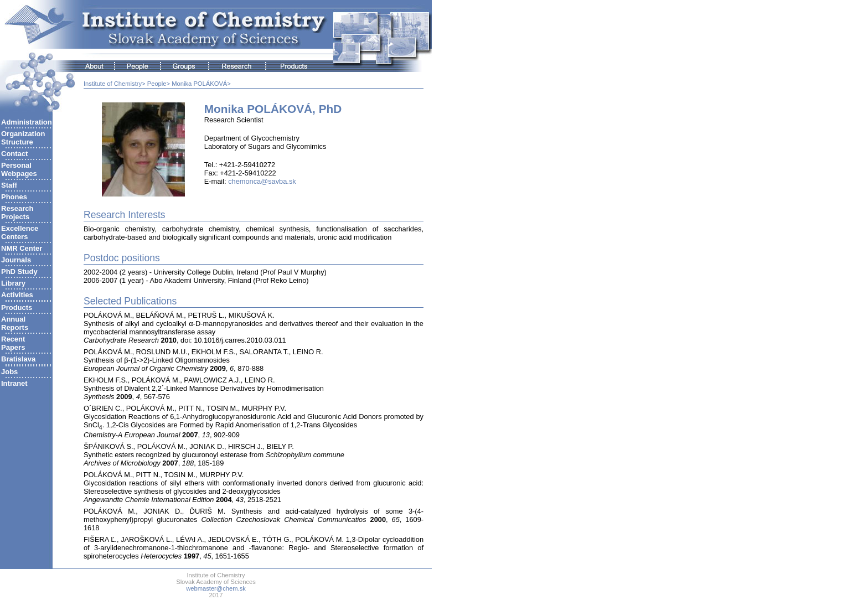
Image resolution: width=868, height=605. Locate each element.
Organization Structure (23, 138)
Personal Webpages (19, 169)
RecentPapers (13, 343)
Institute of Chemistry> (115, 84)
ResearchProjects (17, 213)
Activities (17, 295)
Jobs (9, 372)
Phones (14, 197)
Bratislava (18, 359)
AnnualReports (15, 323)
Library (13, 283)
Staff (9, 185)
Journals (16, 260)
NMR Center (22, 248)
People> (159, 84)
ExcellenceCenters (20, 232)
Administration (27, 122)
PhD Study (19, 272)
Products (17, 307)
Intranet (14, 383)
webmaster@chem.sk (216, 588)
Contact (14, 154)
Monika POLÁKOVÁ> (201, 84)
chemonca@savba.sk (262, 181)
